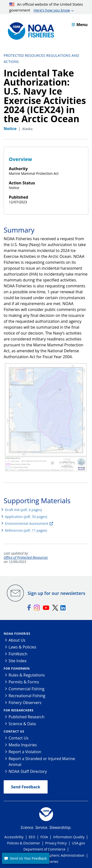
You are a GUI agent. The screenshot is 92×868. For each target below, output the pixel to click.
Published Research (26, 717)
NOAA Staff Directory (28, 771)
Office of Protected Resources (26, 558)
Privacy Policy (56, 843)
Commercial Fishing (26, 689)
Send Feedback (26, 787)
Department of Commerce (44, 849)
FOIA (44, 837)
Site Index (18, 661)
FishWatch (18, 654)
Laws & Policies (22, 647)
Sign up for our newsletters (57, 593)
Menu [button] (80, 25)
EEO (32, 837)
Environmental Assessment (27, 523)
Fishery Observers (25, 703)
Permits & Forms (24, 682)
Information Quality (69, 837)
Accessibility (14, 837)
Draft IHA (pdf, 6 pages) (23, 510)
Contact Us (14, 731)
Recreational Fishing (27, 696)
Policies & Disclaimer (24, 843)
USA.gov (78, 843)
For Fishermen (17, 669)
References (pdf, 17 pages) (26, 530)
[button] (26, 858)
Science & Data (22, 724)
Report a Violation (25, 752)
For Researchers (19, 710)
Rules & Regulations (27, 675)
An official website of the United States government (46, 7)
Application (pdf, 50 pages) (26, 517)
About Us (17, 640)
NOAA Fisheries (17, 634)
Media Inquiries (23, 745)
